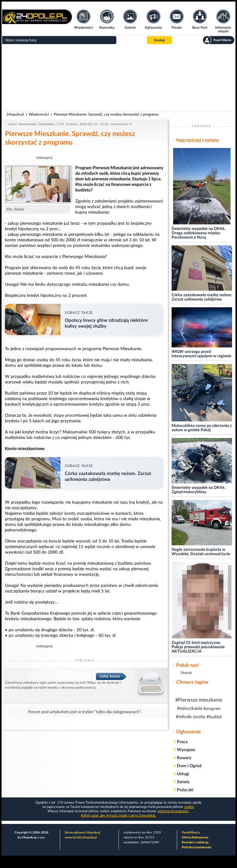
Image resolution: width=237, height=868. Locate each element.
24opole (186, 673)
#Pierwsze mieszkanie (199, 700)
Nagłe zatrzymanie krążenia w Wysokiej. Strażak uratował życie (201, 552)
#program (212, 709)
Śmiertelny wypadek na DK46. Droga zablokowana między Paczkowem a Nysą (199, 233)
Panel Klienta (191, 833)
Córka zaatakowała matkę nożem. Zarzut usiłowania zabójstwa (202, 297)
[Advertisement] (118, 77)
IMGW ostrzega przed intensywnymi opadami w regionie (202, 354)
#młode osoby (191, 717)
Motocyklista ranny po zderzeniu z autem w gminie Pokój (202, 428)
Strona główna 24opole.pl (82, 833)
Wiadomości (39, 114)
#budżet (214, 717)
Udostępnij (44, 158)
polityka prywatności (173, 811)
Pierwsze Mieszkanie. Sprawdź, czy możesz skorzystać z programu (106, 114)
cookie (189, 807)
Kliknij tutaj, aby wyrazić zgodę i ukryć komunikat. (118, 815)
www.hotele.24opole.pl (81, 837)
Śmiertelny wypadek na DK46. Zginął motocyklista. (199, 490)
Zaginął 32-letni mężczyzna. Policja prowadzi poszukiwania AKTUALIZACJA (198, 647)
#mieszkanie (190, 708)
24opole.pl (15, 114)
